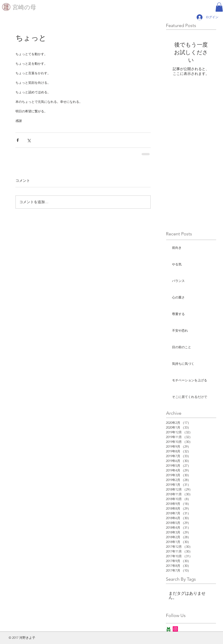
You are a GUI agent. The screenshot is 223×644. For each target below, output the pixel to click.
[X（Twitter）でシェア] (29, 140)
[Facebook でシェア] (18, 140)
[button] (219, 7)
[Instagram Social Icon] (175, 629)
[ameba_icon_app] (169, 629)
